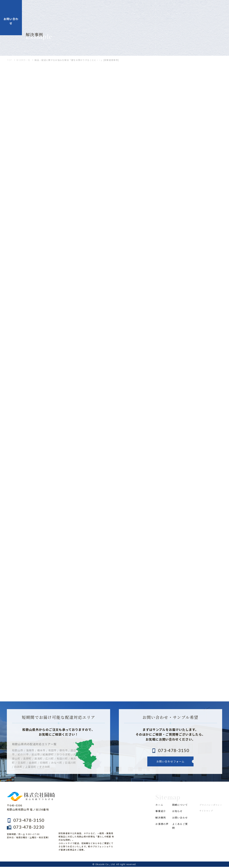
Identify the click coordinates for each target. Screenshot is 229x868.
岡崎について (164, 8)
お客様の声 (141, 8)
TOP (9, 61)
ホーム (85, 8)
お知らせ (186, 8)
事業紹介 (102, 8)
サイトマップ (206, 812)
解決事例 (121, 8)
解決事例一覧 (23, 61)
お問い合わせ (179, 825)
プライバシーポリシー (211, 806)
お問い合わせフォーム (170, 763)
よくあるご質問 (179, 836)
